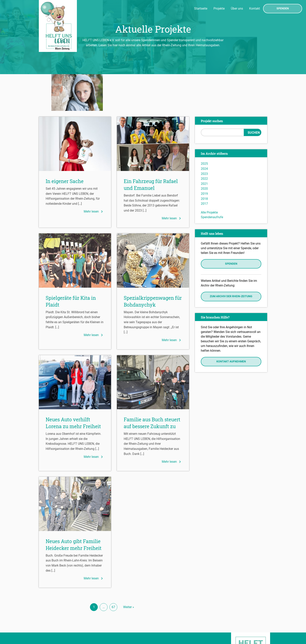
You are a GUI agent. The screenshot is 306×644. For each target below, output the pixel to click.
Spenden (283, 9)
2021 (204, 147)
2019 (204, 157)
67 (113, 570)
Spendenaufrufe (212, 180)
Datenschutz (49, 623)
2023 (204, 137)
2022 (204, 142)
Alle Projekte (209, 176)
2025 (204, 127)
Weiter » (129, 570)
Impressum (48, 617)
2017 (204, 167)
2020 (204, 152)
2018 (204, 162)
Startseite (201, 8)
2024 (204, 132)
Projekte (219, 8)
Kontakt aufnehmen (231, 325)
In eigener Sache (65, 145)
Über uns (237, 8)
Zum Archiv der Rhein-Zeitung (231, 260)
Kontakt (255, 8)
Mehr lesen (94, 175)
